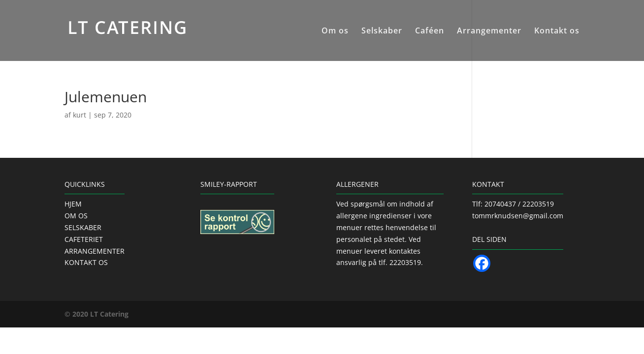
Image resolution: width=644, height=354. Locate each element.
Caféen (430, 31)
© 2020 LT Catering (97, 314)
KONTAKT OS (86, 262)
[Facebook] (482, 263)
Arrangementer (489, 31)
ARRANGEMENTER (95, 251)
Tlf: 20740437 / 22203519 (513, 204)
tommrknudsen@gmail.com (518, 216)
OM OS (76, 216)
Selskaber (382, 31)
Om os (335, 31)
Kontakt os (557, 31)
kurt (80, 115)
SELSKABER (83, 227)
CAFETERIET (84, 239)
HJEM (73, 204)
